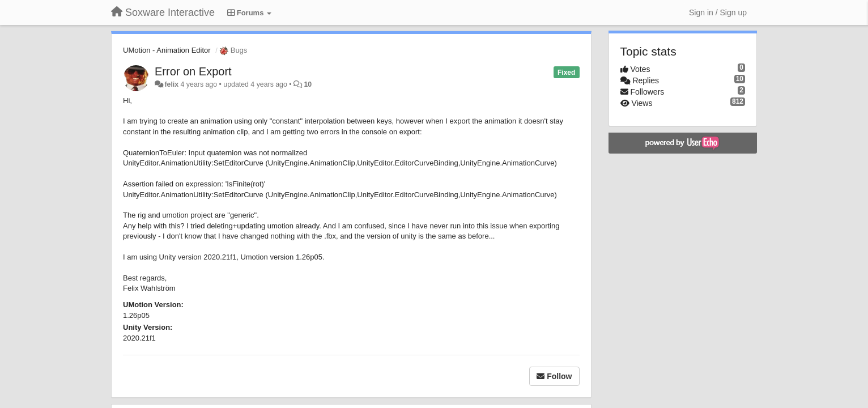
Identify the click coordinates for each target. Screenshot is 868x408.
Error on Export (193, 71)
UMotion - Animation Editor (167, 50)
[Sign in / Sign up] (718, 12)
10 (308, 84)
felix (171, 84)
